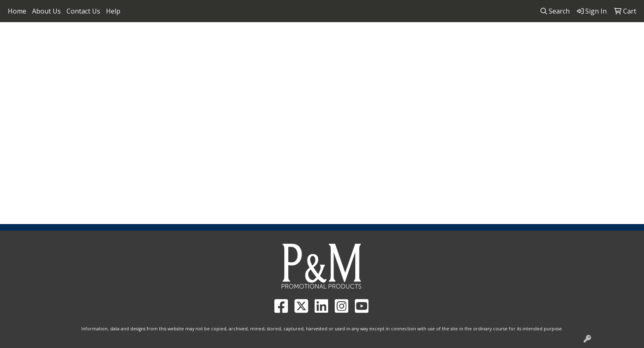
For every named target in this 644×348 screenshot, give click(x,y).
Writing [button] (467, 89)
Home (17, 11)
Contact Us (83, 11)
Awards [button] (178, 89)
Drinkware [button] (252, 89)
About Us (46, 11)
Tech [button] (432, 89)
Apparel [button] (139, 89)
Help (113, 11)
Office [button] (401, 89)
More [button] (502, 89)
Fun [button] (289, 89)
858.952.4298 (519, 33)
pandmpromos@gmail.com (591, 33)
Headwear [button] (325, 89)
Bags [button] (212, 89)
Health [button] (366, 89)
